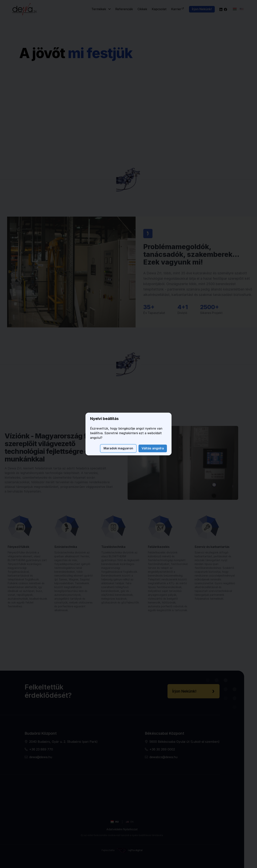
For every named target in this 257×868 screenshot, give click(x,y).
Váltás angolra (153, 448)
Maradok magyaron (118, 448)
